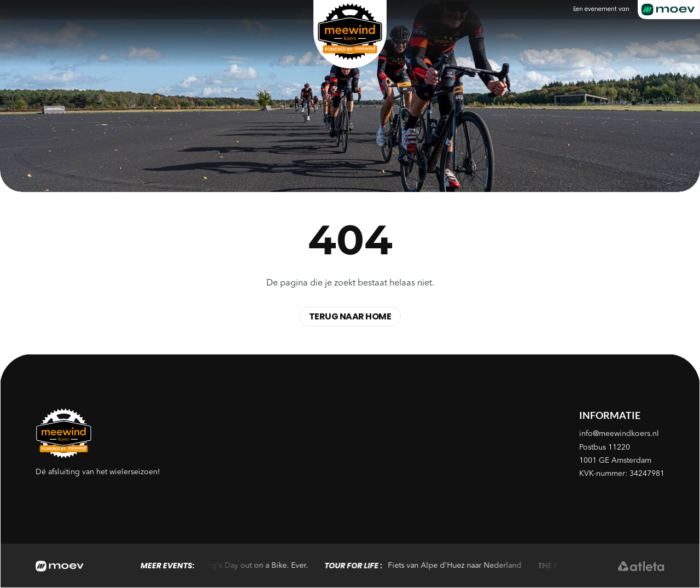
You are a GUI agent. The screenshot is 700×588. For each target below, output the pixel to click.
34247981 (647, 474)
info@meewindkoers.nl (619, 434)
